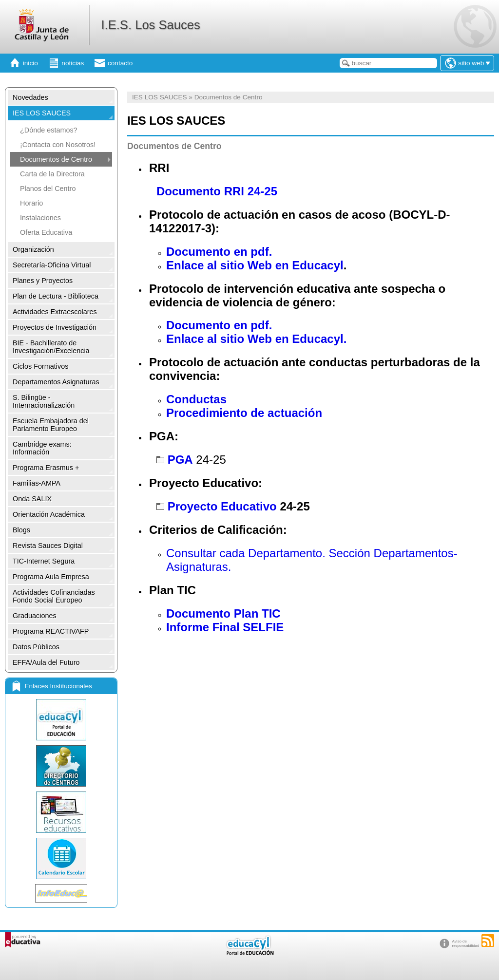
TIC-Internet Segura (44, 561)
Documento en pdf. (219, 252)
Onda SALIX (32, 499)
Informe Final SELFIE (225, 627)
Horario (31, 203)
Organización (33, 249)
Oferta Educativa (46, 232)
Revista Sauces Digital (48, 546)
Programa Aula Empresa (51, 577)
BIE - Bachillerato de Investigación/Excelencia (51, 347)
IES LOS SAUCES (42, 113)
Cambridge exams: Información (42, 448)
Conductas (196, 399)
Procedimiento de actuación (244, 413)
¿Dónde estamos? (49, 130)
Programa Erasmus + (46, 468)
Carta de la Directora (52, 174)
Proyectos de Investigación (55, 327)
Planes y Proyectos (43, 281)
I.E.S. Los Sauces (150, 25)
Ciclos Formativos (40, 366)
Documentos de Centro (56, 159)
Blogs (21, 530)
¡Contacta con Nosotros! (58, 145)
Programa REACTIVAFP (51, 631)
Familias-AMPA (37, 483)
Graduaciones (35, 616)
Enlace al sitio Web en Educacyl (255, 265)
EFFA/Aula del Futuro (46, 662)
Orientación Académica (49, 514)
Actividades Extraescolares (55, 312)
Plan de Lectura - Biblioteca (56, 296)
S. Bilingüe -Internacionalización (44, 401)
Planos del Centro (48, 188)
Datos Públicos (36, 647)
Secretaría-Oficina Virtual (52, 265)
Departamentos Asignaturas (56, 382)
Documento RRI (200, 191)
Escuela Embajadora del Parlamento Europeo (51, 425)
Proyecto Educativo (222, 506)
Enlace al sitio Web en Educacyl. (256, 339)
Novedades (30, 97)
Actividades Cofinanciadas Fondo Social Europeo (54, 596)
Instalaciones (40, 218)
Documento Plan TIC (223, 613)
